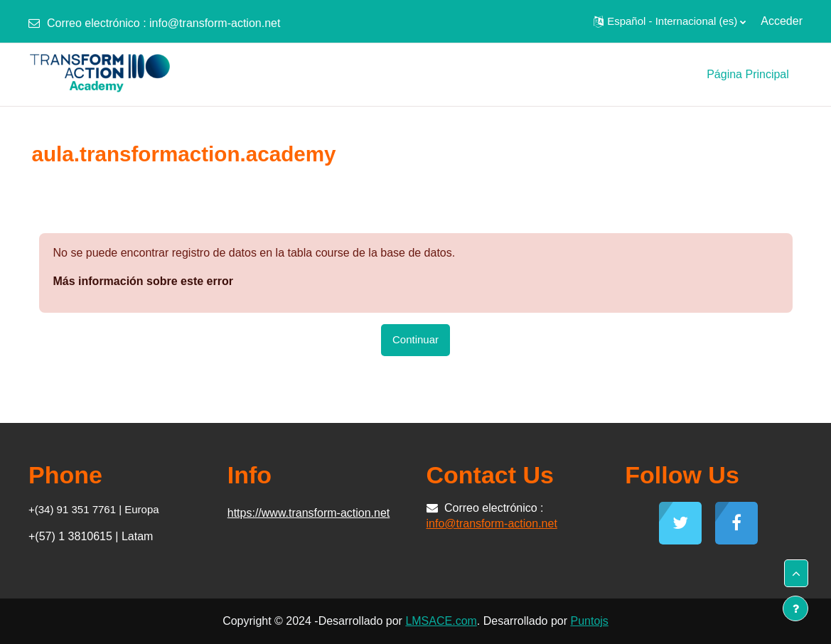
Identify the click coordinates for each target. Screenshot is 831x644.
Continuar (415, 339)
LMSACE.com (441, 621)
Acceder (782, 21)
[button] (670, 21)
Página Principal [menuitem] (748, 74)
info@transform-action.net (215, 23)
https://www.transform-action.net (309, 513)
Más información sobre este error (143, 281)
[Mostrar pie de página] (795, 608)
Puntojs (589, 621)
